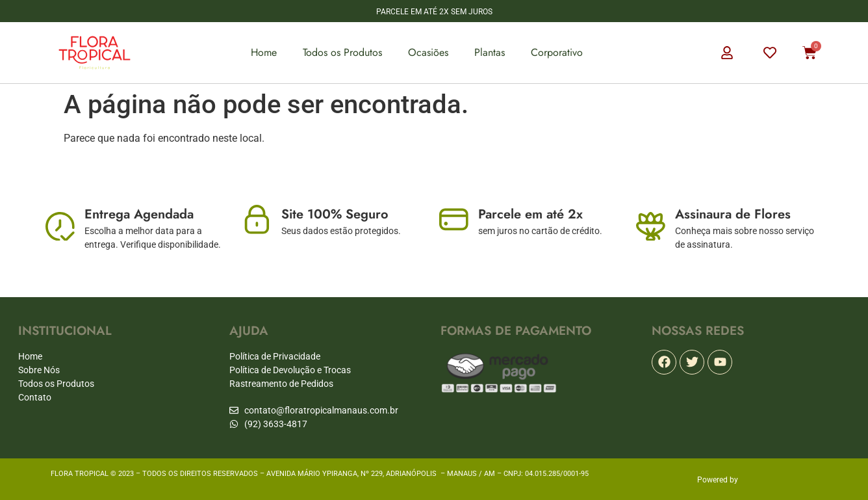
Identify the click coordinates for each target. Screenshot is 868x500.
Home (264, 52)
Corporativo (557, 52)
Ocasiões (428, 52)
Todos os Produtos (342, 52)
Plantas (490, 52)
